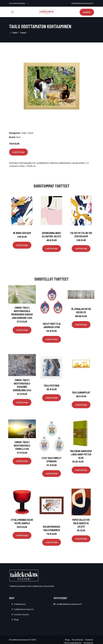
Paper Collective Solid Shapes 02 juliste (81, 523)
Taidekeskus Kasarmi (24, 609)
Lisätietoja (18, 152)
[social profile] (28, 3)
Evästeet (89, 640)
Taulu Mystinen (51, 385)
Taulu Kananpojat (81, 392)
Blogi (16, 619)
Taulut (23, 33)
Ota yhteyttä (77, 640)
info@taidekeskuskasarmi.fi (82, 3)
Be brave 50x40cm (22, 233)
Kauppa (87, 12)
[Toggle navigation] (12, 12)
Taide (15, 33)
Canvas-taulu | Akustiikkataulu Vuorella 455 (22, 445)
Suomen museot (21, 614)
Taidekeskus (20, 604)
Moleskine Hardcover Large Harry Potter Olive (81, 454)
